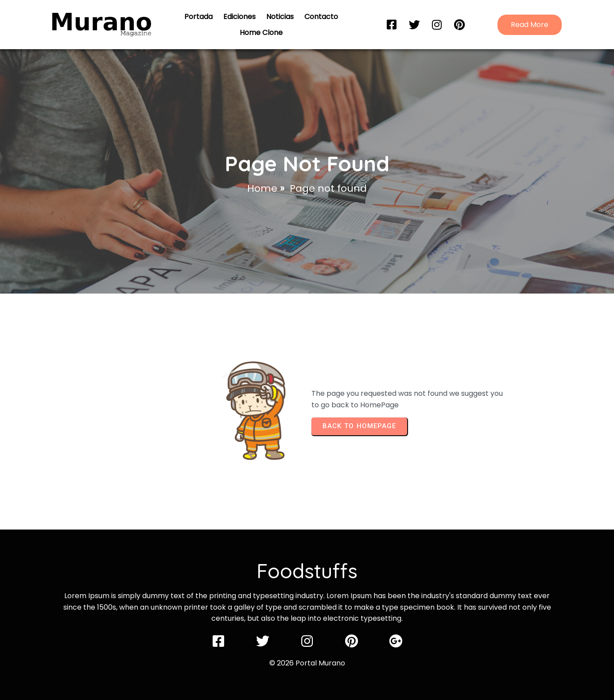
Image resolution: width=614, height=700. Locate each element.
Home (262, 188)
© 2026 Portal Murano (307, 663)
